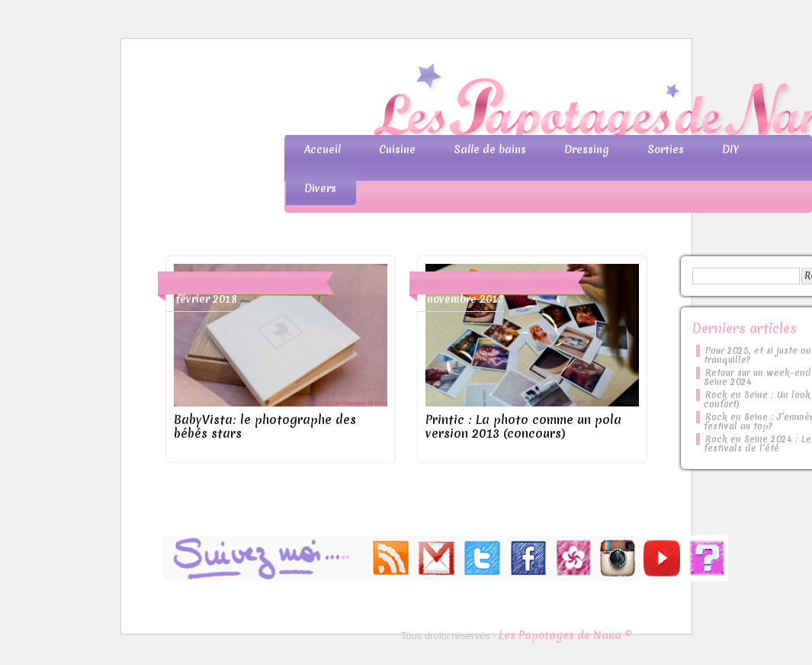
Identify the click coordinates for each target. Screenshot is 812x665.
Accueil (323, 149)
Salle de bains (490, 149)
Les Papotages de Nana (507, 103)
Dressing (587, 149)
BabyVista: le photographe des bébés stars (265, 426)
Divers (320, 188)
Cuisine (397, 149)
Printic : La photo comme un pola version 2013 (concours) (523, 426)
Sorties (666, 149)
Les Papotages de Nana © (565, 635)
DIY (730, 149)
